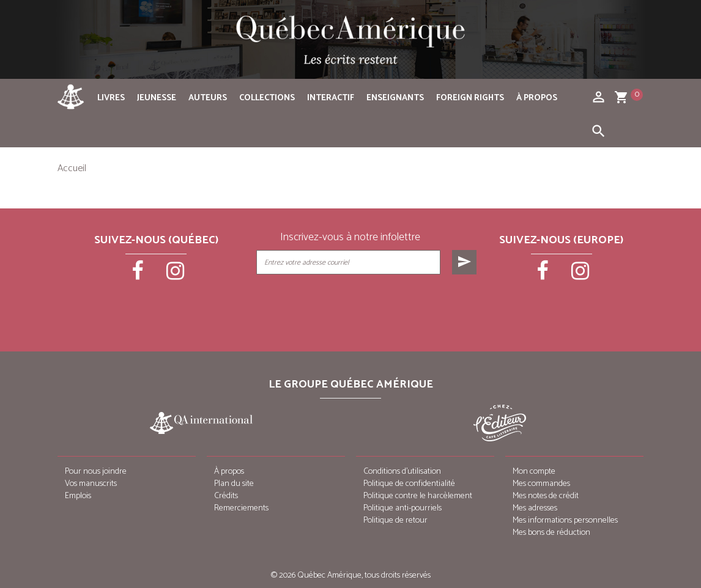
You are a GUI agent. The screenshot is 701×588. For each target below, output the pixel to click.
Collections (267, 98)
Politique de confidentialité (409, 484)
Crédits (226, 496)
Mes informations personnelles (565, 520)
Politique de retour (395, 520)
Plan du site (234, 484)
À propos (537, 98)
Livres (111, 98)
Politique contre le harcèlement (418, 496)
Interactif (331, 98)
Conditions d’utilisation (402, 472)
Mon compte (534, 472)
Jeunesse (157, 98)
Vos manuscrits (91, 484)
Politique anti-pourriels (402, 508)
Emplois (78, 496)
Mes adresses (535, 508)
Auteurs (208, 98)
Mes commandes (541, 484)
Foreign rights (470, 98)
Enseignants (395, 98)
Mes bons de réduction (551, 533)
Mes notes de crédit (546, 496)
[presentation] (368, 305)
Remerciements (241, 508)
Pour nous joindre (96, 472)
